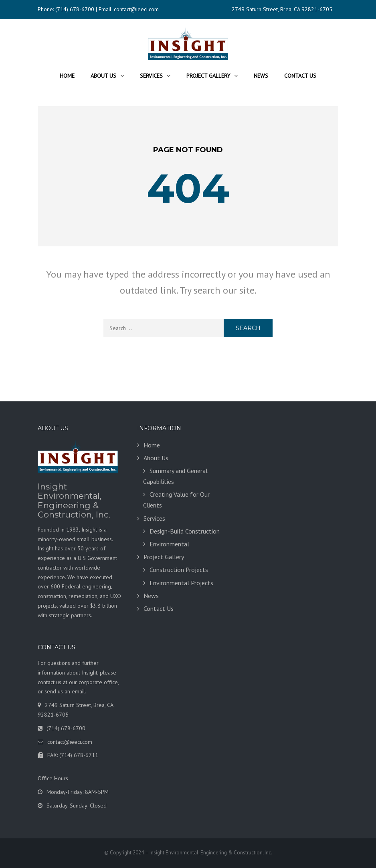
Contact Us (300, 76)
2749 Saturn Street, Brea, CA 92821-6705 (282, 9)
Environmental (169, 544)
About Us (103, 76)
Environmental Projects (181, 583)
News (261, 76)
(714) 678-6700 (75, 9)
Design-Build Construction (185, 531)
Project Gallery (208, 76)
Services (151, 76)
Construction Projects (179, 570)
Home (67, 76)
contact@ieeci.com (136, 9)
